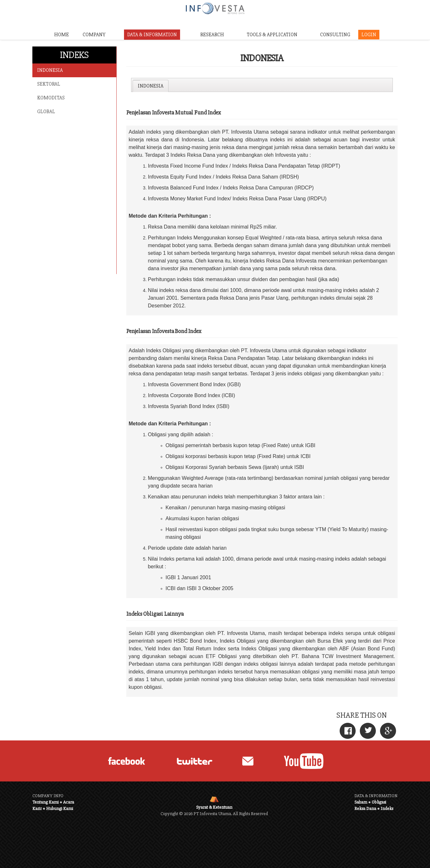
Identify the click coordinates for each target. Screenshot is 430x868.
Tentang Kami (45, 802)
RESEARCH (212, 35)
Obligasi (379, 802)
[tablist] (262, 85)
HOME (62, 35)
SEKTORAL (49, 84)
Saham (361, 802)
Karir (37, 809)
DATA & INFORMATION (152, 35)
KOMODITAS (51, 98)
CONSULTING (335, 35)
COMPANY (94, 35)
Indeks (387, 809)
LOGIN (369, 35)
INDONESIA (50, 70)
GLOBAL (46, 112)
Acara (69, 802)
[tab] (150, 86)
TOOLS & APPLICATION (272, 35)
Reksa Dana (365, 809)
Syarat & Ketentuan (214, 807)
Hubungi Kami (60, 809)
